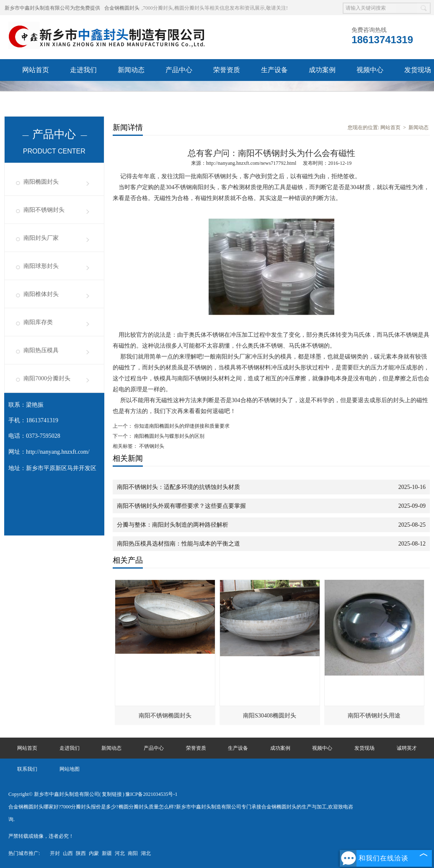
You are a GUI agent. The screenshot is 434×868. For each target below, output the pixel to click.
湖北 (146, 853)
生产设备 (274, 70)
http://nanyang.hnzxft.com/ (58, 452)
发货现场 (364, 748)
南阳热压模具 (41, 350)
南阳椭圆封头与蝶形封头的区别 (169, 436)
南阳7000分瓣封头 (47, 378)
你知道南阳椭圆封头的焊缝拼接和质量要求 (181, 426)
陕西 (81, 853)
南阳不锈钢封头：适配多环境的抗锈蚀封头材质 (178, 487)
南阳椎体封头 (41, 294)
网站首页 (36, 70)
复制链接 (112, 794)
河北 (120, 853)
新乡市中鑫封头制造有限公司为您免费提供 (52, 8)
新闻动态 (131, 70)
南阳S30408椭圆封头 (270, 716)
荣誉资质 (227, 70)
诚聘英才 (36, 92)
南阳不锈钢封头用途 (374, 716)
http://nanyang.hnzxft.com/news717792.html (251, 163)
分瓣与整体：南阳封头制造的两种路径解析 (173, 525)
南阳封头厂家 (41, 238)
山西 (68, 853)
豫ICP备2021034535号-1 (151, 794)
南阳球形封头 (41, 266)
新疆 (107, 853)
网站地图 (70, 769)
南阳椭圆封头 (41, 182)
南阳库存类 (38, 322)
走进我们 (83, 70)
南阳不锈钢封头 (44, 210)
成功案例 (322, 70)
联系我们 (83, 92)
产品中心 (179, 70)
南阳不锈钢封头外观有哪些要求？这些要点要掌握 (181, 506)
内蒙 (94, 853)
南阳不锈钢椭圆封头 (165, 716)
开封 (55, 853)
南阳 (133, 853)
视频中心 (370, 70)
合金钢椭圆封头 (122, 8)
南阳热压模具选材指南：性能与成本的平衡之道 (178, 544)
